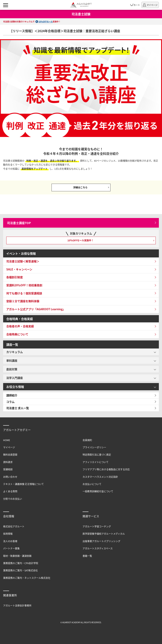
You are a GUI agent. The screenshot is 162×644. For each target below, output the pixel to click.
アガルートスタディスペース (98, 548)
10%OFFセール (46, 21)
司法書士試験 (81, 14)
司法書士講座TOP (19, 223)
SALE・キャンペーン (19, 269)
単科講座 (12, 360)
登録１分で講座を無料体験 (23, 301)
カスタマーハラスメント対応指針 (100, 477)
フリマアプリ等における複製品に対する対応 (106, 469)
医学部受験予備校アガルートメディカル (104, 534)
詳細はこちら (80, 187)
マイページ (9, 447)
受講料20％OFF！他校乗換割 (24, 285)
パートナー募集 (11, 548)
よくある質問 (10, 491)
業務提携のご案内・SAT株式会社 (20, 570)
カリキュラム (15, 352)
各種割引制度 (15, 277)
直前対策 (12, 369)
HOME (7, 440)
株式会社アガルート (14, 526)
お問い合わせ (10, 477)
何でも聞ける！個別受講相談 (24, 293)
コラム (10, 402)
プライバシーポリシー (94, 447)
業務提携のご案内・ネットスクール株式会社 (27, 578)
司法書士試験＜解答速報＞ (23, 261)
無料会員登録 (10, 455)
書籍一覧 (87, 556)
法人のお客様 (10, 541)
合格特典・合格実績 (20, 319)
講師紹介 (12, 395)
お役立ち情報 (15, 387)
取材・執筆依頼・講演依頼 (17, 556)
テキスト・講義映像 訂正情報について (23, 484)
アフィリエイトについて (96, 462)
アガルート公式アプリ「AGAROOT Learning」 (36, 309)
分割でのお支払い (13, 499)
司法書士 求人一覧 (18, 408)
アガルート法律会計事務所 (17, 605)
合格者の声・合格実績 (20, 326)
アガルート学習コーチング (97, 526)
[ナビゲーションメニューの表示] (6, 5)
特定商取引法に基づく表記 (97, 455)
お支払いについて (92, 484)
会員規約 (87, 440)
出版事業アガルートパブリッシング (101, 541)
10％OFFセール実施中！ (81, 240)
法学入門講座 (15, 378)
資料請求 (8, 462)
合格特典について (17, 334)
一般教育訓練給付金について (98, 491)
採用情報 (8, 534)
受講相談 (8, 469)
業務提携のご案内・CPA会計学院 (21, 563)
